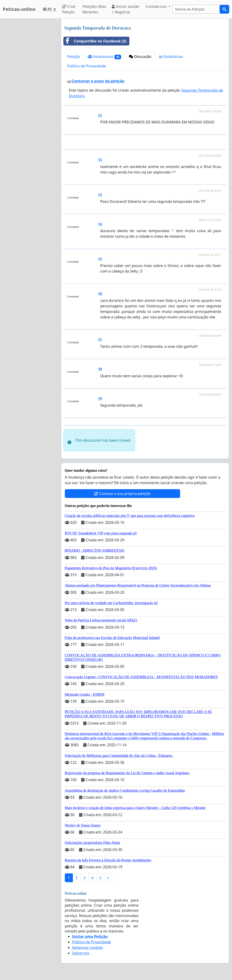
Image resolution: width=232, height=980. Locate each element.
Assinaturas (104, 57)
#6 (100, 294)
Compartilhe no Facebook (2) (95, 41)
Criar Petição (69, 9)
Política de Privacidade (87, 66)
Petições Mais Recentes (94, 9)
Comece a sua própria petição (122, 494)
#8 (100, 369)
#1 (100, 115)
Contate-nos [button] (157, 6)
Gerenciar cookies (88, 947)
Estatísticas (171, 57)
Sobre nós (81, 953)
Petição (74, 57)
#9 (100, 398)
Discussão (140, 57)
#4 (100, 224)
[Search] (196, 9)
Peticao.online (19, 9)
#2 (100, 160)
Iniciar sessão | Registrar (125, 9)
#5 (100, 259)
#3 (100, 195)
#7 (100, 340)
